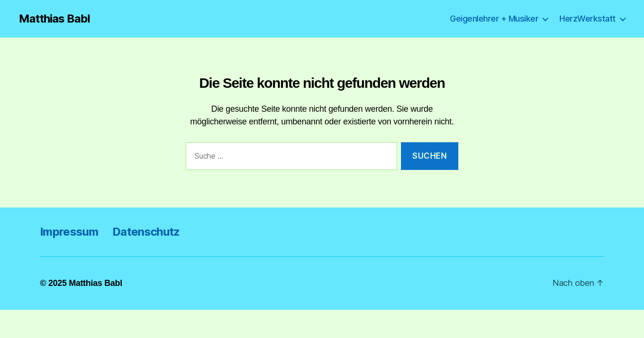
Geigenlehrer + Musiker (494, 19)
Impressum (69, 232)
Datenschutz (146, 232)
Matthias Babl (54, 19)
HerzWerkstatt (588, 19)
